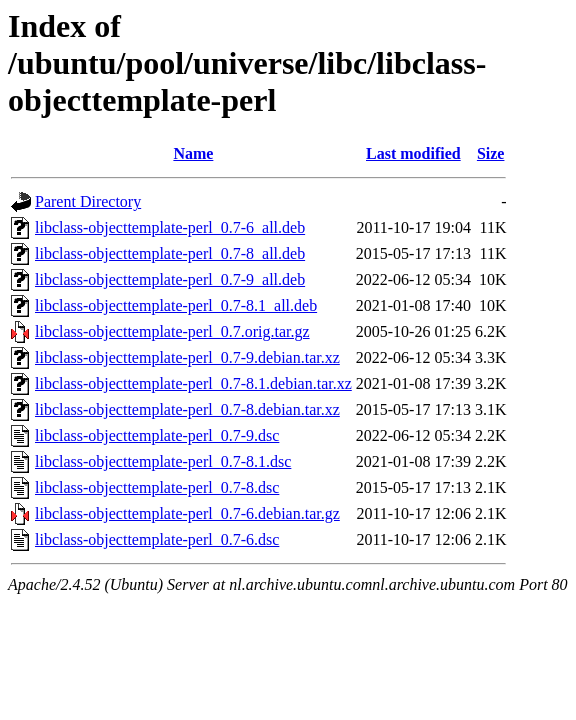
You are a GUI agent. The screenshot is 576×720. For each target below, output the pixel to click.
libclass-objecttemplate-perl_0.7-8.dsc (157, 487)
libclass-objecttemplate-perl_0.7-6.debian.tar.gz (187, 513)
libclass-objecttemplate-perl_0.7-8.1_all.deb (176, 305)
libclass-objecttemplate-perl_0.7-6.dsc (157, 539)
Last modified (413, 153)
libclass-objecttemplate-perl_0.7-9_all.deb (170, 279)
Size (491, 153)
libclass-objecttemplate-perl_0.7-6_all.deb (170, 227)
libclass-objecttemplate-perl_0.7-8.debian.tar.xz (187, 409)
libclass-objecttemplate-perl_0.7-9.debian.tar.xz (187, 357)
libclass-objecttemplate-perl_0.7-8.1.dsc (163, 461)
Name (193, 153)
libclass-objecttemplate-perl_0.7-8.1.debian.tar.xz (193, 383)
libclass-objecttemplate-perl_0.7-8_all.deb (170, 253)
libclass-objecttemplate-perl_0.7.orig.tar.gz (172, 331)
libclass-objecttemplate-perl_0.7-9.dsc (157, 435)
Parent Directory (88, 201)
